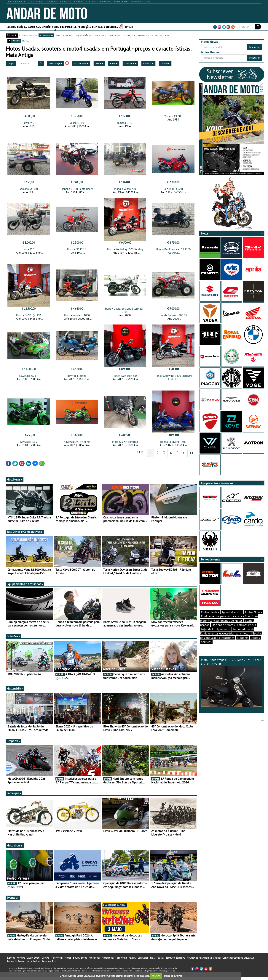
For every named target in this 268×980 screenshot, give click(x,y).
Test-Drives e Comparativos (25, 535)
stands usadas (100, 35)
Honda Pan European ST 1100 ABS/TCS (173, 252)
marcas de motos (64, 35)
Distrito (165, 63)
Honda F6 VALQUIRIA (29, 318)
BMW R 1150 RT (77, 378)
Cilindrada (130, 63)
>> (192, 456)
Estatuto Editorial (175, 961)
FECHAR (156, 976)
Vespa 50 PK (77, 123)
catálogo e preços (28, 35)
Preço (114, 63)
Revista (129, 26)
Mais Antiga (55, 63)
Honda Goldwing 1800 (173, 445)
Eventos (11, 26)
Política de (172, 976)
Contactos (143, 961)
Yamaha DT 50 (125, 123)
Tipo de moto (81, 63)
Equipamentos (68, 26)
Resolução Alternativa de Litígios (23, 965)
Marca (99, 63)
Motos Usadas (210, 618)
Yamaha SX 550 (29, 190)
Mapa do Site (49, 965)
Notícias (22, 26)
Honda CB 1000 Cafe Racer (77, 190)
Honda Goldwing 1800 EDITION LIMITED (173, 380)
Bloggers (243, 644)
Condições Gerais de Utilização (238, 961)
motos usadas (46, 35)
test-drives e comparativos (136, 35)
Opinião (46, 26)
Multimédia (15, 692)
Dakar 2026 (34, 26)
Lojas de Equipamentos (216, 636)
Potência (148, 63)
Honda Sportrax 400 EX (173, 318)
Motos (55, 26)
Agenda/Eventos (232, 618)
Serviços (97, 26)
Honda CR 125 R (77, 250)
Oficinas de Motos (223, 631)
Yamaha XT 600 (173, 116)
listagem (26, 41)
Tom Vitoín (57, 961)
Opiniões (13, 640)
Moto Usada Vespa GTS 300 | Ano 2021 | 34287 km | (232, 689)
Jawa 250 (29, 123)
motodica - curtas (160, 35)
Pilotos (255, 644)
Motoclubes (111, 26)
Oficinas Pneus (247, 631)
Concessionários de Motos (226, 627)
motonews (115, 35)
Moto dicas (15, 849)
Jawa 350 (29, 250)
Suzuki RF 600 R (173, 190)
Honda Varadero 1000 (77, 318)
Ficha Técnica (157, 961)
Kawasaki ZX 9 (29, 445)
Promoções (84, 26)
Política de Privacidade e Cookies (204, 961)
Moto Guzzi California (125, 445)
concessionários (83, 35)
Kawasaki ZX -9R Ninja (77, 445)
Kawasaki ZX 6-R (29, 378)
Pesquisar (254, 47)
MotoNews (15, 483)
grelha (16, 41)
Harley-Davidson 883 (125, 378)
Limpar (11, 63)
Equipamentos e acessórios (25, 587)
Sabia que (14, 796)
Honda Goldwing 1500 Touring (125, 250)
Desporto (13, 744)
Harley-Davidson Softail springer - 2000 (125, 313)
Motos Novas (253, 618)
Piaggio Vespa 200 (125, 190)
